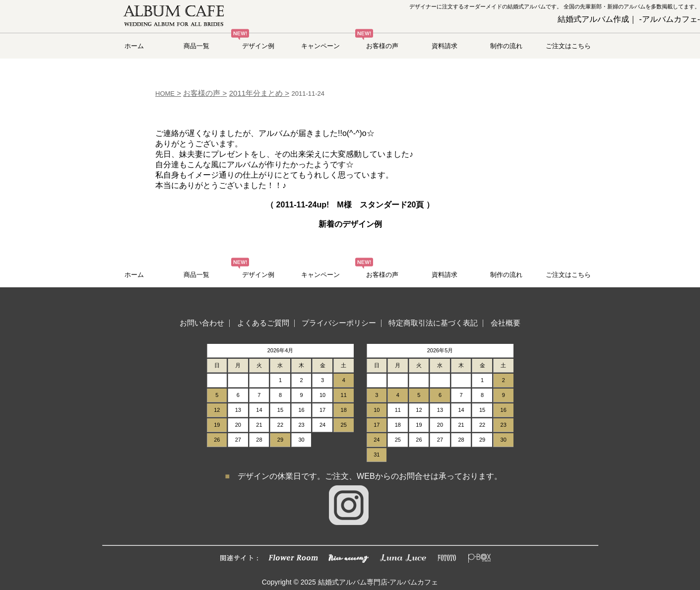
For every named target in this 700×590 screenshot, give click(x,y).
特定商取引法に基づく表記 (433, 323)
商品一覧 (196, 46)
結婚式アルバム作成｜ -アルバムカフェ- (629, 19)
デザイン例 (258, 46)
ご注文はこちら (568, 46)
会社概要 (506, 323)
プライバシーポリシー (339, 323)
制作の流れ (506, 46)
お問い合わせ (202, 323)
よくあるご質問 (263, 323)
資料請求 (445, 46)
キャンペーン (320, 46)
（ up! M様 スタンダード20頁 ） (350, 205)
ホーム (134, 46)
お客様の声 (382, 46)
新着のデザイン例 (350, 224)
